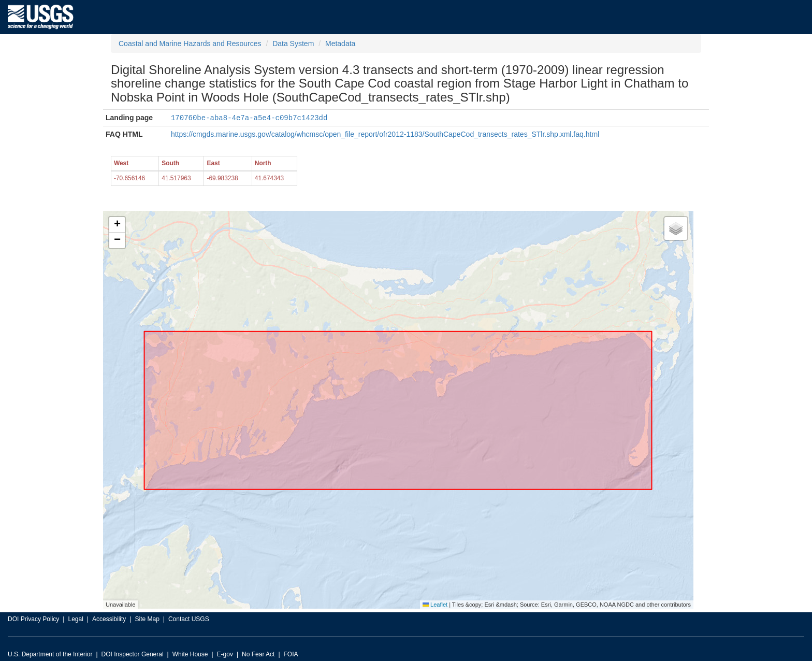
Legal (75, 619)
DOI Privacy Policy (33, 619)
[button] (117, 224)
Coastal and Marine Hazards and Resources (190, 44)
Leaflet (435, 604)
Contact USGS (189, 619)
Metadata (340, 44)
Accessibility (109, 619)
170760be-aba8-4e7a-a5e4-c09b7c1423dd (249, 117)
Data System (293, 44)
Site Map (147, 619)
